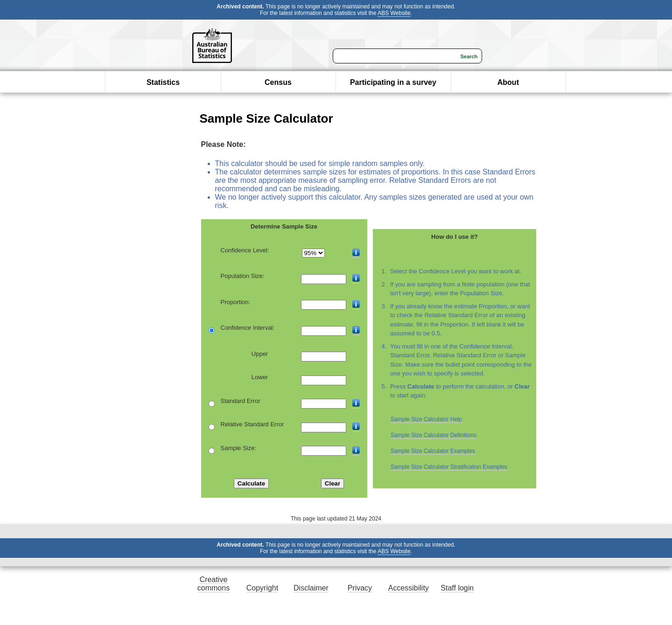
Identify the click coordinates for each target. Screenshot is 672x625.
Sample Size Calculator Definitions (434, 435)
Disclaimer (311, 588)
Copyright (262, 588)
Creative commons (213, 584)
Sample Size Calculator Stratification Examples (449, 467)
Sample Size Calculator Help (426, 419)
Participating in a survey (393, 82)
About (508, 82)
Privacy (360, 588)
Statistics (163, 82)
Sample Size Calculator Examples (433, 451)
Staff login (457, 588)
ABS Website (394, 13)
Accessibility (409, 588)
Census (278, 82)
